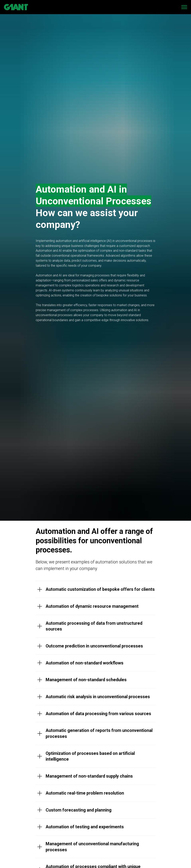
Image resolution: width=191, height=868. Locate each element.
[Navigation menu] (184, 7)
